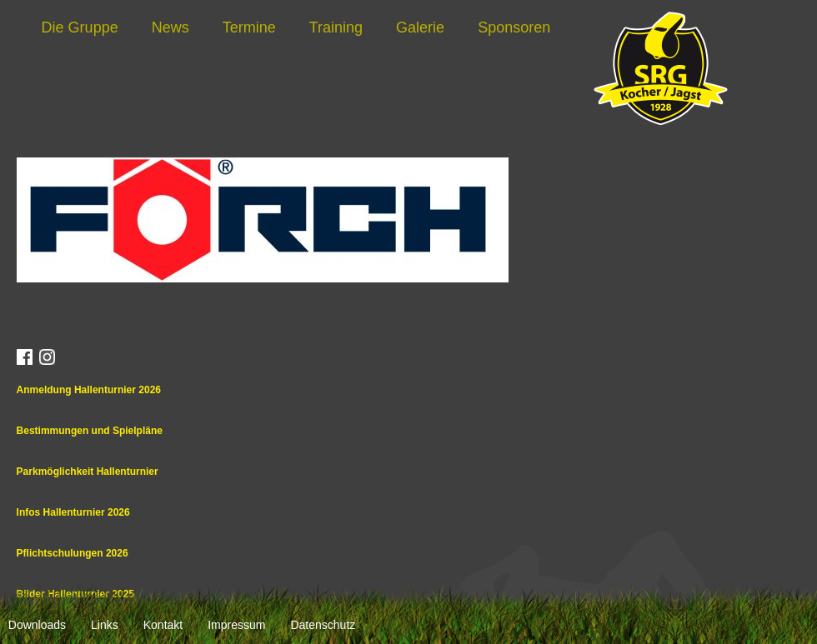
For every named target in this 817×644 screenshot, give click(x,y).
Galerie (420, 27)
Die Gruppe (80, 27)
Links (105, 625)
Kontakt (163, 625)
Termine (249, 27)
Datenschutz (323, 625)
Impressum (236, 625)
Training (336, 27)
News (170, 27)
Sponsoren (514, 27)
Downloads (37, 625)
